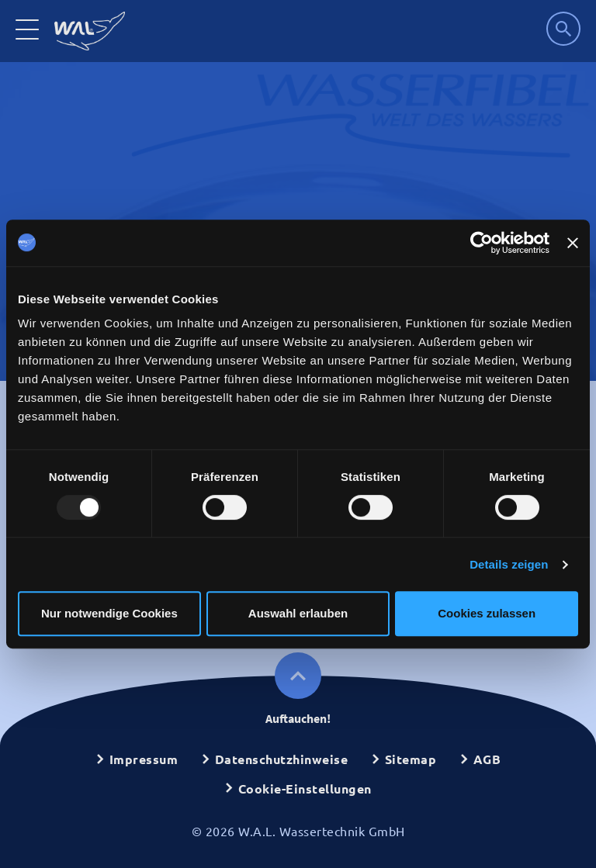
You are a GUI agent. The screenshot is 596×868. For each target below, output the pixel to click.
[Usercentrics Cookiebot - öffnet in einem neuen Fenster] (482, 243)
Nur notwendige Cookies (109, 613)
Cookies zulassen (487, 613)
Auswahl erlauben (298, 613)
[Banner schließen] (573, 243)
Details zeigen (509, 564)
